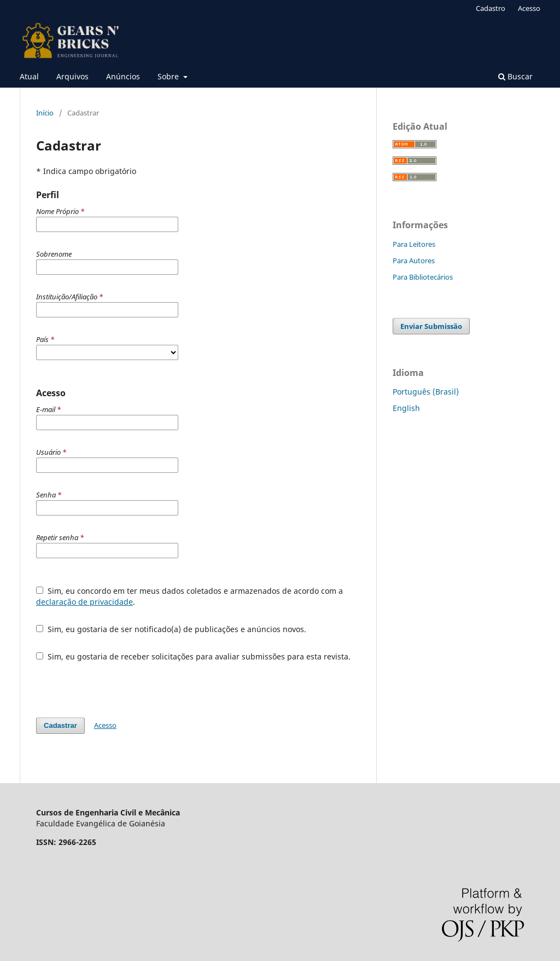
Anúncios (123, 76)
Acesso (529, 8)
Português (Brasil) (426, 392)
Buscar (515, 76)
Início (45, 113)
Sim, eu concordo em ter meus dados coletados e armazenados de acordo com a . (189, 596)
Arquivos (72, 76)
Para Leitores (414, 244)
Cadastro (491, 8)
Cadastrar (60, 725)
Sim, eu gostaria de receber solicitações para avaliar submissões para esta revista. (193, 656)
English (406, 408)
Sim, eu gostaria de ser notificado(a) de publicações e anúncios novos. (171, 629)
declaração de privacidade (84, 602)
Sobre (169, 76)
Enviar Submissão (431, 326)
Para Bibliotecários (423, 277)
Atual (29, 76)
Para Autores (414, 260)
